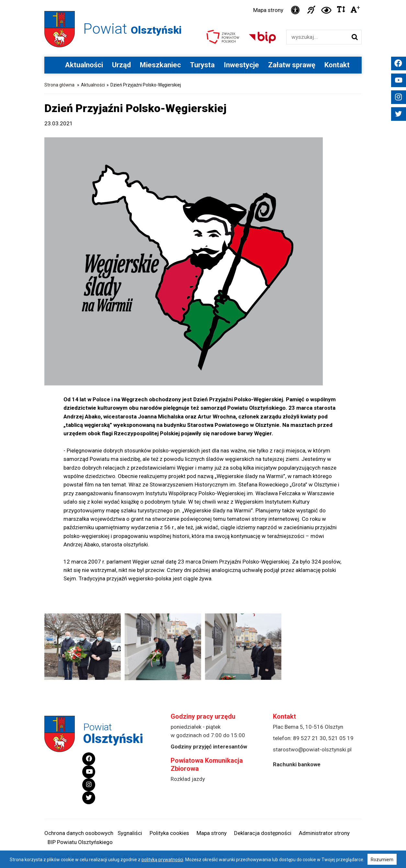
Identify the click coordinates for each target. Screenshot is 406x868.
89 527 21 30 (310, 738)
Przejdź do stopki (203, 0)
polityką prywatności (162, 860)
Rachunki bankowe (297, 764)
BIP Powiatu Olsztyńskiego (80, 842)
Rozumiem (382, 860)
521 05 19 (341, 738)
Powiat (132, 29)
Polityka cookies (169, 833)
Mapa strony (268, 10)
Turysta (202, 65)
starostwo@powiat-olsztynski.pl (312, 749)
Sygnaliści (130, 833)
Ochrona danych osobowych (79, 833)
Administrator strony (324, 833)
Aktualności (84, 65)
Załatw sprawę (292, 65)
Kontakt (337, 65)
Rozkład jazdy (188, 779)
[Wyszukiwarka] (317, 37)
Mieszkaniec (160, 65)
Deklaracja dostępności (263, 833)
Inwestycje (241, 65)
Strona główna (59, 85)
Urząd (121, 65)
